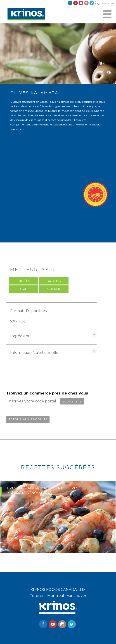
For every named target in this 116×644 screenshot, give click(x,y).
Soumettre (72, 401)
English (108, 4)
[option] (58, 517)
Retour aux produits (28, 419)
